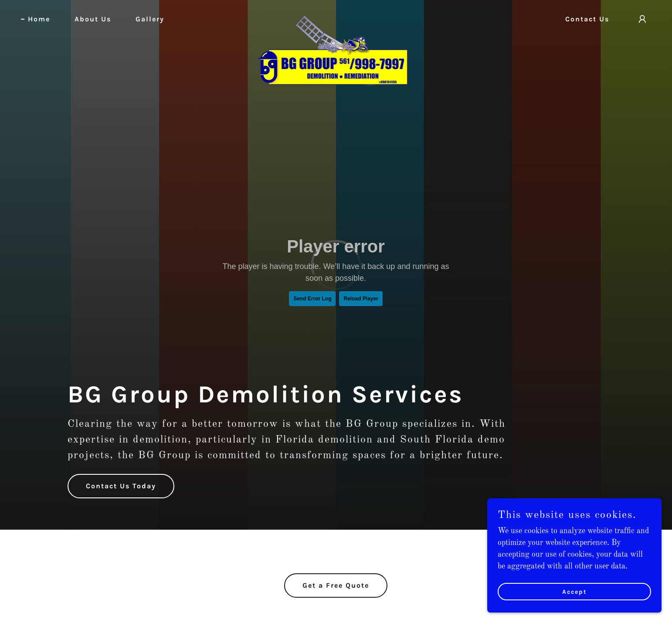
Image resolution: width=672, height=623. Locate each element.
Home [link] (39, 19)
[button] (642, 19)
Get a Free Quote (336, 585)
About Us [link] (93, 19)
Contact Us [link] (587, 19)
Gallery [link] (150, 19)
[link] (336, 17)
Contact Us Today (121, 486)
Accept (575, 592)
